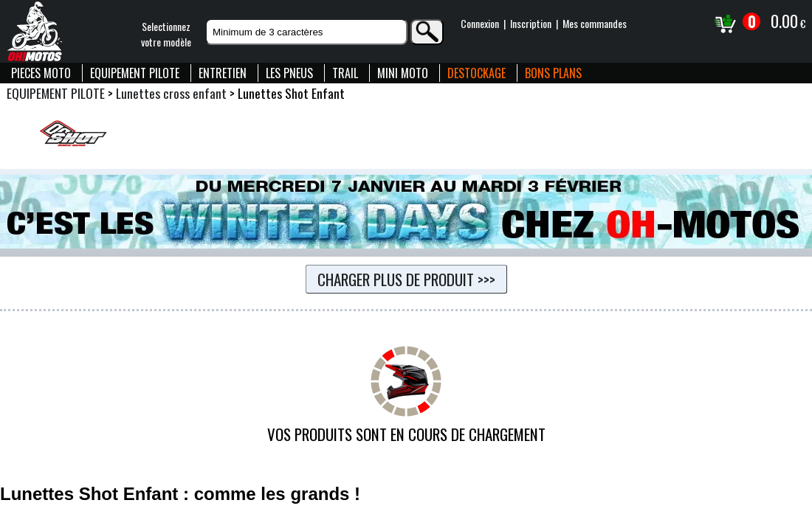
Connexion (480, 23)
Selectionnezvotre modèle (166, 34)
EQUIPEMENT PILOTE (135, 73)
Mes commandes (595, 23)
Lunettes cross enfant (171, 93)
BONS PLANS (553, 73)
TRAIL (345, 73)
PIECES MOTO (41, 73)
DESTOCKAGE (476, 73)
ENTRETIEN (223, 73)
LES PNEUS (289, 73)
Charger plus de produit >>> (406, 279)
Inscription (531, 23)
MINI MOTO (403, 73)
